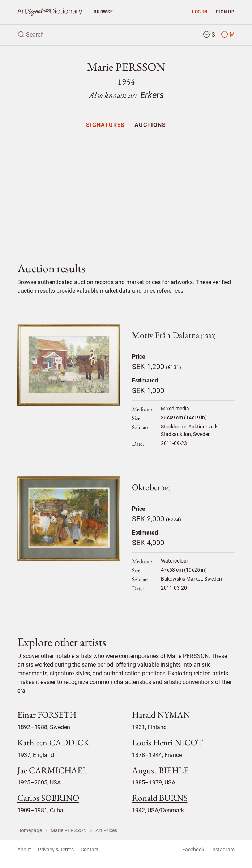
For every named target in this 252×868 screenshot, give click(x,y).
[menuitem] (105, 125)
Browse (103, 12)
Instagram (223, 850)
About (24, 850)
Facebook (193, 850)
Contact (90, 850)
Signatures (105, 125)
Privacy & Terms (56, 850)
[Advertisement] (126, 193)
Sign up (225, 12)
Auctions (150, 125)
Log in (200, 12)
